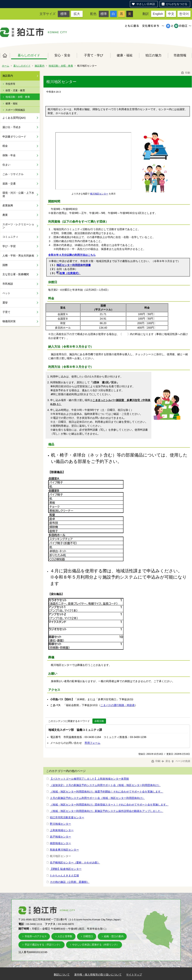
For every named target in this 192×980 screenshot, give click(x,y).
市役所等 (10, 84)
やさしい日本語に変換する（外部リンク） (96, 945)
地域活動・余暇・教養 (61, 66)
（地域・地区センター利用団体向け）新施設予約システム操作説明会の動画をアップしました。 (107, 811)
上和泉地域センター (62, 830)
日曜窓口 (88, 936)
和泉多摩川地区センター (64, 850)
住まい (6, 165)
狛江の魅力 (154, 55)
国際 (5, 265)
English (158, 14)
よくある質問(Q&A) (14, 118)
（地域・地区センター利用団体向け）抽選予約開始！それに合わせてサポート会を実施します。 (107, 792)
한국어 (184, 14)
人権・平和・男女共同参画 (18, 256)
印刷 (185, 73)
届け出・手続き (12, 127)
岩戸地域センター (60, 837)
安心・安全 (62, 55)
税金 (5, 146)
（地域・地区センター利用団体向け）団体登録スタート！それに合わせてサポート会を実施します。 (109, 805)
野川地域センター (60, 824)
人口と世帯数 (65, 936)
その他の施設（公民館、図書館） (70, 882)
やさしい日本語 (146, 4)
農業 (5, 215)
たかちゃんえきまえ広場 (64, 875)
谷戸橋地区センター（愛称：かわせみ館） (75, 862)
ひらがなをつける (177, 4)
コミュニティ (10, 237)
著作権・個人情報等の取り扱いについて (98, 975)
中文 (171, 14)
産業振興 (8, 205)
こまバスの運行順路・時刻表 (118, 705)
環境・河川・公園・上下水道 (18, 194)
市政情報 (180, 55)
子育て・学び (94, 55)
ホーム (5, 55)
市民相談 (8, 284)
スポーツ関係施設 (15, 110)
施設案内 (40, 66)
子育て (6, 312)
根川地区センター (99, 194)
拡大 (77, 14)
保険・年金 (9, 155)
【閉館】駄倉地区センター (66, 869)
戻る (166, 761)
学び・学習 (9, 246)
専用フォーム (92, 743)
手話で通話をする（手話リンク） (43, 945)
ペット (6, 293)
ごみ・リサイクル (13, 174)
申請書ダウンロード (14, 137)
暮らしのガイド (29, 55)
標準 (64, 14)
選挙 (5, 303)
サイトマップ (134, 975)
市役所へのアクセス (36, 936)
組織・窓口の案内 (114, 936)
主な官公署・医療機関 (16, 274)
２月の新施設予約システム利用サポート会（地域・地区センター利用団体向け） (97, 798)
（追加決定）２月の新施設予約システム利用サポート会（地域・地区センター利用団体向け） (105, 785)
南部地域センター (60, 843)
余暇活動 (99, 721)
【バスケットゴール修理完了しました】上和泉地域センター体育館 (89, 779)
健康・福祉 (125, 55)
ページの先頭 (181, 761)
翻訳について (62, 975)
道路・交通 (9, 184)
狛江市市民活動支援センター (67, 817)
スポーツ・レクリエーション (18, 226)
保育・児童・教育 (15, 90)
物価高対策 (9, 321)
